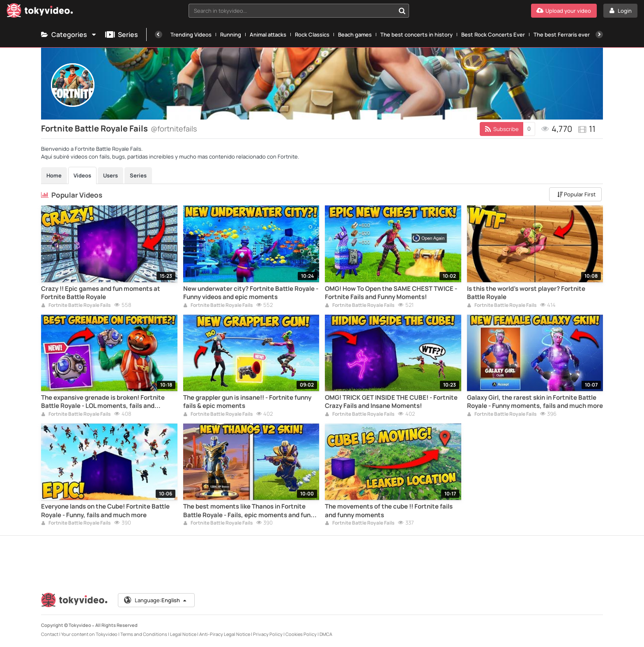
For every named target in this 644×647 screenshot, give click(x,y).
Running (231, 35)
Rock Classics (312, 35)
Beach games (355, 35)
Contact (50, 634)
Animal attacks (268, 35)
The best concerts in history (416, 35)
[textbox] (292, 11)
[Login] (620, 11)
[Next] (599, 35)
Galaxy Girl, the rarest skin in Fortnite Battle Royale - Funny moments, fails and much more (535, 402)
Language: (156, 600)
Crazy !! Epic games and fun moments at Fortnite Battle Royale (101, 293)
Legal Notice (183, 634)
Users (110, 175)
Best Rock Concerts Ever (493, 35)
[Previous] (159, 35)
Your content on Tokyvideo (89, 634)
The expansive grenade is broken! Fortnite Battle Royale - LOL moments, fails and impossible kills (103, 402)
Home (54, 175)
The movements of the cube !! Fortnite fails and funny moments (389, 511)
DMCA (326, 634)
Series (122, 35)
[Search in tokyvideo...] (402, 11)
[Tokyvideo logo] (40, 12)
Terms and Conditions (144, 634)
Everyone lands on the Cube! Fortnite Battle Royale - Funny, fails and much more (105, 511)
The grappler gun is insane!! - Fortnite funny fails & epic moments (247, 402)
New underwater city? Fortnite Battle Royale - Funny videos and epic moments (251, 293)
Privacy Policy (268, 634)
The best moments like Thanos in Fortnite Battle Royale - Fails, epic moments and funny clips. (250, 511)
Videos (82, 175)
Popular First (576, 194)
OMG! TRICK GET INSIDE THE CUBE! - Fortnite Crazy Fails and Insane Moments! (391, 402)
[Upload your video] (564, 11)
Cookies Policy (301, 634)
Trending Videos (191, 35)
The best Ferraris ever (562, 35)
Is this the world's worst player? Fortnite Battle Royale (526, 293)
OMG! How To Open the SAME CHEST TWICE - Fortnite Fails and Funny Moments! (391, 293)
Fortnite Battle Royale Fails (76, 306)
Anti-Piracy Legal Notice (225, 634)
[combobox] (299, 11)
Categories (69, 35)
